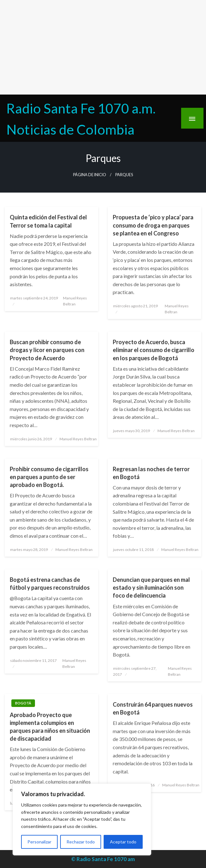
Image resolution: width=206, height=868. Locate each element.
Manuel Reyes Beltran (78, 439)
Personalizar (39, 842)
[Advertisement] (103, 47)
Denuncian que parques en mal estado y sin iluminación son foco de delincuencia (151, 587)
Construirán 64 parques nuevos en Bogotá (153, 708)
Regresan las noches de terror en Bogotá (151, 473)
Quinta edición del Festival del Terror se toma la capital (48, 221)
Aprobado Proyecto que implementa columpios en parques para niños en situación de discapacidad (50, 727)
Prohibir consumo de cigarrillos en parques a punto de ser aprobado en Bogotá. (49, 477)
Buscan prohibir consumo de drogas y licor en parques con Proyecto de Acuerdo (47, 350)
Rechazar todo (81, 842)
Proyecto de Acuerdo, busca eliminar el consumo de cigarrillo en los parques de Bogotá (154, 350)
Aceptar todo (123, 842)
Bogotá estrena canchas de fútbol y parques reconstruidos (50, 584)
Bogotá (23, 703)
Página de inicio (90, 175)
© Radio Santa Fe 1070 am (103, 859)
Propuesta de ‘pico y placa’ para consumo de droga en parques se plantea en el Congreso (153, 225)
